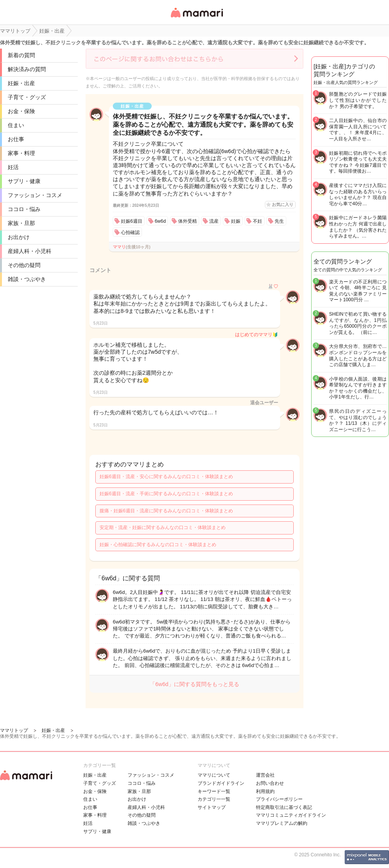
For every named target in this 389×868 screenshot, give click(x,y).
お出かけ (19, 237)
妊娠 (236, 221)
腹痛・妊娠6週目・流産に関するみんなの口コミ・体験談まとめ (166, 511)
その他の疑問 (24, 265)
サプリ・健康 (24, 181)
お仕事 (16, 139)
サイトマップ (212, 807)
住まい (16, 125)
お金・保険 (21, 111)
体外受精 (187, 221)
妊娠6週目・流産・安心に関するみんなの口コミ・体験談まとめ (166, 477)
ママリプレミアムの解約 (282, 823)
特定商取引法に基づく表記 (284, 807)
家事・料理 (21, 153)
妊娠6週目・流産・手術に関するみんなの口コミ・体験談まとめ (166, 494)
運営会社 (265, 775)
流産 (214, 221)
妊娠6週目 (132, 221)
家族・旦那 (21, 223)
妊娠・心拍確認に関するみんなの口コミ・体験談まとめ (158, 545)
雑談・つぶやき (27, 279)
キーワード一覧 (214, 791)
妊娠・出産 (21, 83)
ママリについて (214, 775)
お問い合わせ (270, 783)
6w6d (160, 221)
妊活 (13, 167)
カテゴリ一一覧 (214, 799)
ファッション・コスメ (35, 195)
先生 (279, 221)
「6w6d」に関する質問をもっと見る (194, 684)
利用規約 (265, 791)
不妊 (258, 221)
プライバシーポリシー (279, 799)
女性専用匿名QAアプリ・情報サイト (196, 18)
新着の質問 (21, 55)
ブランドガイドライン (221, 783)
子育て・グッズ (27, 97)
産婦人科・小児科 (30, 251)
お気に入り (283, 204)
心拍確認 (130, 232)
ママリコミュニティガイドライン (291, 815)
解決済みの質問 (27, 69)
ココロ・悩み (24, 209)
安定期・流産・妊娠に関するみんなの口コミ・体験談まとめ (163, 527)
